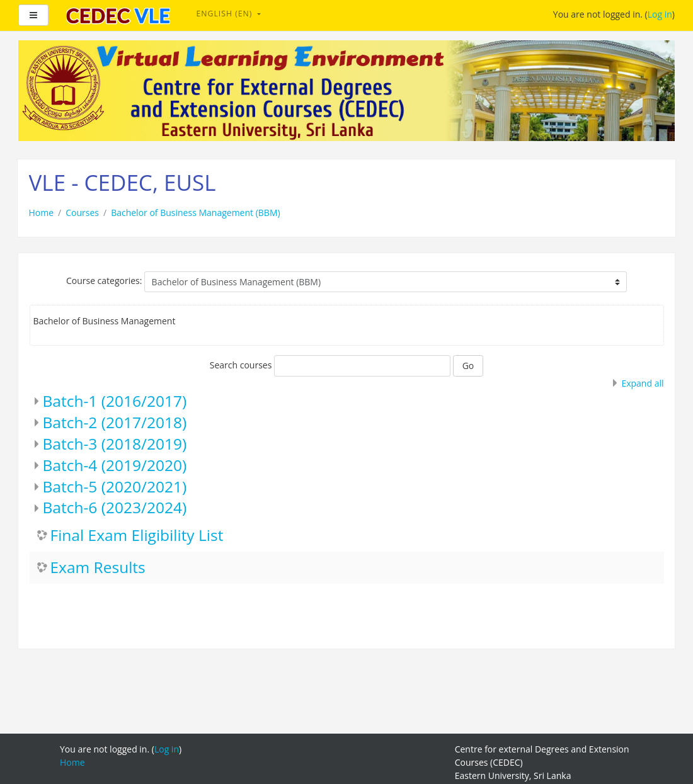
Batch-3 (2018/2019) (115, 444)
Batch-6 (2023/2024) (115, 507)
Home (42, 213)
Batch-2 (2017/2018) (115, 422)
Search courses (241, 365)
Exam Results (98, 568)
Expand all (642, 383)
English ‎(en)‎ (226, 14)
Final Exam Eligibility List (137, 536)
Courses (82, 213)
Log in (660, 14)
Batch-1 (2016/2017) (115, 401)
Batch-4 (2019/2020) (115, 465)
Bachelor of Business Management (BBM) (196, 213)
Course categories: (104, 281)
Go (468, 366)
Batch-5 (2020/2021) (115, 486)
